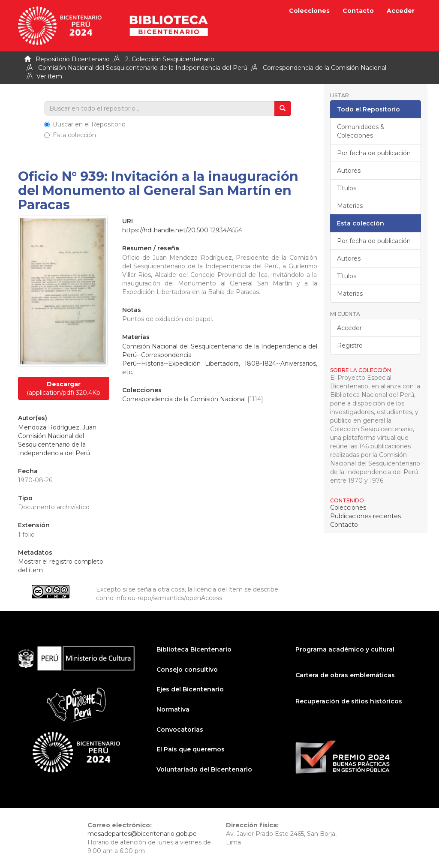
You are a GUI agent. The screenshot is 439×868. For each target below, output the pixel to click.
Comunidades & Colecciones (361, 131)
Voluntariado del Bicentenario (204, 769)
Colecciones (309, 11)
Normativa (173, 709)
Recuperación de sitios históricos (349, 701)
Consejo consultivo (187, 670)
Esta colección (70, 135)
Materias (350, 206)
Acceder (349, 328)
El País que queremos (191, 749)
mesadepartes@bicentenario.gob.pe (142, 834)
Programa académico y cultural (345, 649)
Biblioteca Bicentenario (194, 649)
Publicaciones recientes (365, 516)
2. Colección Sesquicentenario (170, 59)
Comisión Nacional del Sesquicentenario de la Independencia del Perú (143, 68)
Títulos (347, 188)
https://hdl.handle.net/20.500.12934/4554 (182, 230)
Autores (349, 171)
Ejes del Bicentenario (190, 689)
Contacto (358, 11)
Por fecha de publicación (374, 153)
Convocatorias (180, 730)
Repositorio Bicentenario (73, 59)
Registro (350, 345)
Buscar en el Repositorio (85, 124)
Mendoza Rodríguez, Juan (57, 427)
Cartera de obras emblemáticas (345, 675)
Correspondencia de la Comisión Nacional (325, 68)
